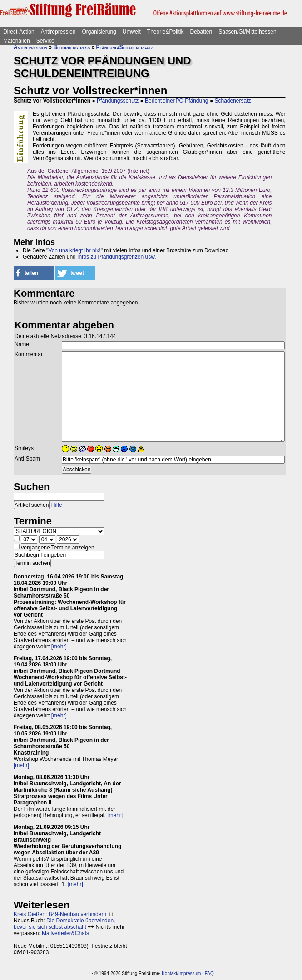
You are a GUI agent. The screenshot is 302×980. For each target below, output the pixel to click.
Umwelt (132, 32)
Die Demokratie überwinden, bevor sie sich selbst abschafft (64, 924)
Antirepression (58, 32)
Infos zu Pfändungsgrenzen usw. (116, 257)
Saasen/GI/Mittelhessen (247, 32)
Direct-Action (19, 32)
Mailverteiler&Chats (65, 933)
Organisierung (99, 32)
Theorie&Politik (166, 32)
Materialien (17, 41)
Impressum (190, 973)
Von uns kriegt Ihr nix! (74, 250)
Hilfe (57, 505)
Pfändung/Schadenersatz (124, 47)
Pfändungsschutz (118, 101)
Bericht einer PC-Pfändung (176, 101)
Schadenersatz (233, 101)
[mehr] (59, 647)
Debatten (201, 32)
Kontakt (169, 973)
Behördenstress (72, 47)
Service (45, 41)
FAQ (209, 973)
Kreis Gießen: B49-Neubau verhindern (60, 914)
